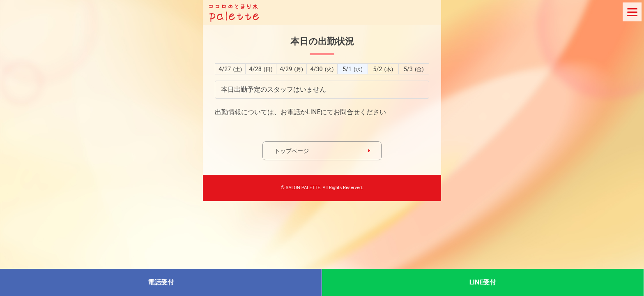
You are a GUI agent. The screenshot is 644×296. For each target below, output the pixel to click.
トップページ (292, 151)
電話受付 (161, 282)
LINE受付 (483, 282)
